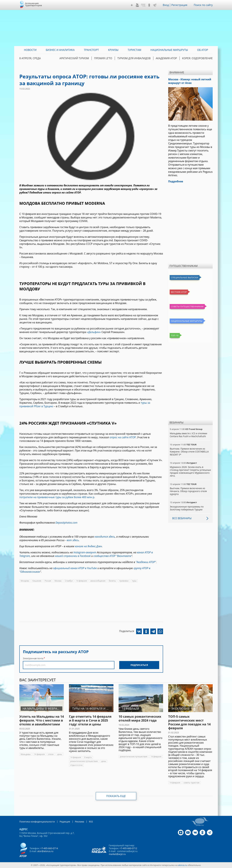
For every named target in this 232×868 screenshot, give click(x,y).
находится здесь (105, 537)
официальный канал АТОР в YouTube (75, 568)
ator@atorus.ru (45, 851)
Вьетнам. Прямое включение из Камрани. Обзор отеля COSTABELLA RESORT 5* (189, 452)
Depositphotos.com (67, 523)
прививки (124, 581)
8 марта (88, 757)
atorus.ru (183, 865)
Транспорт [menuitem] (91, 50)
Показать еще (116, 796)
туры (134, 581)
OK (149, 5)
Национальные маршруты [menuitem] (169, 50)
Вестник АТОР (179, 292)
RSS (91, 822)
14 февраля (82, 581)
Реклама (80, 822)
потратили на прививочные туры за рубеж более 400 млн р (57, 497)
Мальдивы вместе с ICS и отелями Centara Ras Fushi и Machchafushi (188, 435)
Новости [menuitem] (30, 50)
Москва (58, 581)
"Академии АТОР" (146, 562)
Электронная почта (33, 658)
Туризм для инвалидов (134, 58)
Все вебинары (182, 518)
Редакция (65, 822)
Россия (48, 581)
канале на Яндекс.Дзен (88, 546)
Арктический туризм (74, 58)
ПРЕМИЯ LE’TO (103, 58)
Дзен (132, 5)
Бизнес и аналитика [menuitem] (60, 50)
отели (51, 754)
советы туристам (192, 783)
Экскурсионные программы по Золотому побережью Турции (187, 508)
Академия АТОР (166, 58)
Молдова (25, 581)
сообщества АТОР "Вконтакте (112, 556)
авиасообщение (98, 581)
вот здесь (73, 540)
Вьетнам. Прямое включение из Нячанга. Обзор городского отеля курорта (188, 491)
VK (143, 5)
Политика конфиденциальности (37, 822)
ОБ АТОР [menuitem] (203, 50)
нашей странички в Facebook (73, 556)
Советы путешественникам (187, 306)
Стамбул (69, 581)
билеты (112, 581)
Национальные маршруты (187, 321)
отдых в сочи (76, 765)
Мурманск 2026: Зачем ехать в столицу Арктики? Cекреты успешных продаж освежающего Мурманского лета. (190, 471)
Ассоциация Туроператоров (34, 4)
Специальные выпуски (185, 277)
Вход (166, 5)
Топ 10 (175, 335)
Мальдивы (26, 754)
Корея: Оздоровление (197, 58)
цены (60, 754)
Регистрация (179, 5)
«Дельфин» (94, 332)
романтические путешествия (84, 761)
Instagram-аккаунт (85, 552)
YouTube (137, 5)
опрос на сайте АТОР (123, 437)
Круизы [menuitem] (113, 50)
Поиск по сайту (203, 5)
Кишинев (37, 581)
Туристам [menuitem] (135, 50)
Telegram (155, 5)
